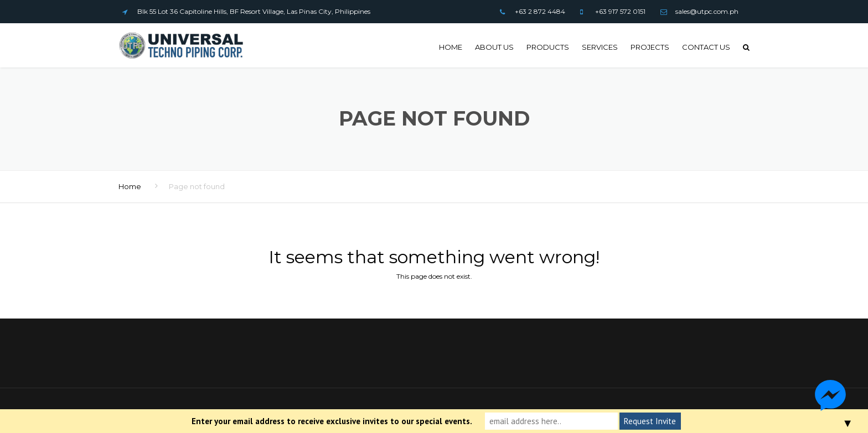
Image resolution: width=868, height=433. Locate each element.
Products (548, 47)
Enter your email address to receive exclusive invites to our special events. (332, 421)
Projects (650, 47)
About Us (494, 47)
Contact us (706, 47)
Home (451, 47)
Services (600, 47)
